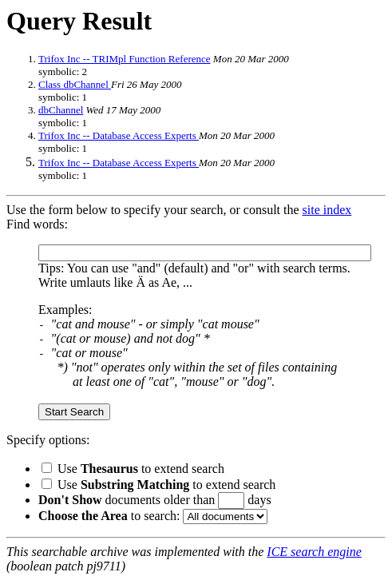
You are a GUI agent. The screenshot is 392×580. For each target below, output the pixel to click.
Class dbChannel (75, 84)
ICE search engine (314, 552)
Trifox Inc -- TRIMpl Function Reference (125, 59)
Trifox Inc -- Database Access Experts (119, 135)
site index (327, 210)
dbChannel (61, 110)
